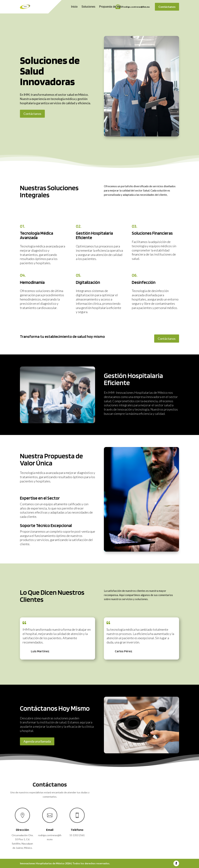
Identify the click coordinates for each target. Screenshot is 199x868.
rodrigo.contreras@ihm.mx (136, 7)
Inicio (74, 7)
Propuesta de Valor (111, 7)
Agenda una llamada (37, 741)
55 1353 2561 (77, 835)
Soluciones (88, 7)
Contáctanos (167, 7)
